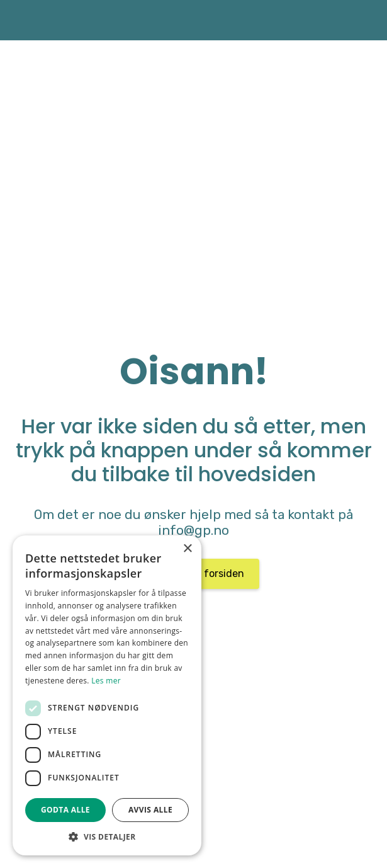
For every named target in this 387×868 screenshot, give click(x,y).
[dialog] (107, 695)
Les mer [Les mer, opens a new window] (106, 681)
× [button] (187, 549)
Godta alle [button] (65, 810)
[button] (107, 837)
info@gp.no (193, 530)
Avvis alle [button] (150, 810)
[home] (28, 20)
